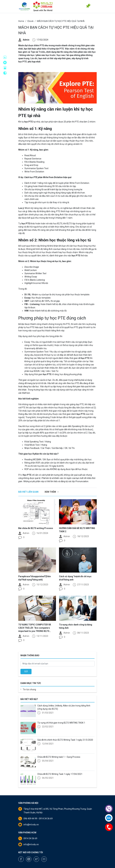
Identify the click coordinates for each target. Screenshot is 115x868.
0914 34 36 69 (30, 838)
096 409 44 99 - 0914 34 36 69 (38, 819)
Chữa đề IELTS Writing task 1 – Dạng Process (59, 757)
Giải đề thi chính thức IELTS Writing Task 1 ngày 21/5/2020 (65, 740)
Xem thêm (52, 492)
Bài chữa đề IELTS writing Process (36, 528)
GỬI (26, 671)
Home (21, 21)
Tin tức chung (29, 689)
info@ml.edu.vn (31, 825)
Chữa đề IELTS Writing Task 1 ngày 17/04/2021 (60, 774)
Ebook (31, 21)
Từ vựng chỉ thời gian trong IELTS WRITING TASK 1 (61, 723)
